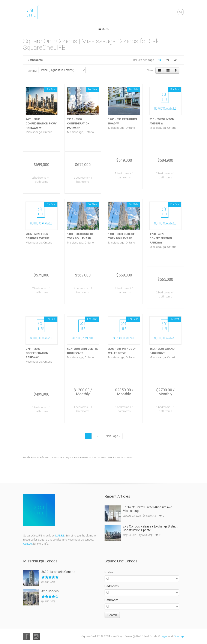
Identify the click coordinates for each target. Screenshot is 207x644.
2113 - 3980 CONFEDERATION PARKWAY (78, 123)
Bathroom (111, 600)
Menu (105, 29)
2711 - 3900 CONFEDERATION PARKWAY (37, 353)
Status (109, 572)
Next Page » (113, 436)
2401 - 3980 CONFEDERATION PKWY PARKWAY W (41, 123)
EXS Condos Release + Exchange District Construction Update (150, 528)
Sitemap (179, 636)
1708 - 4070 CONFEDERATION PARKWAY (161, 238)
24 (168, 60)
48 (176, 60)
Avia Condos (50, 591)
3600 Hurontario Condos (58, 572)
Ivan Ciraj (151, 516)
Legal (164, 636)
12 (160, 60)
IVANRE (60, 536)
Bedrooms (112, 586)
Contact (28, 544)
